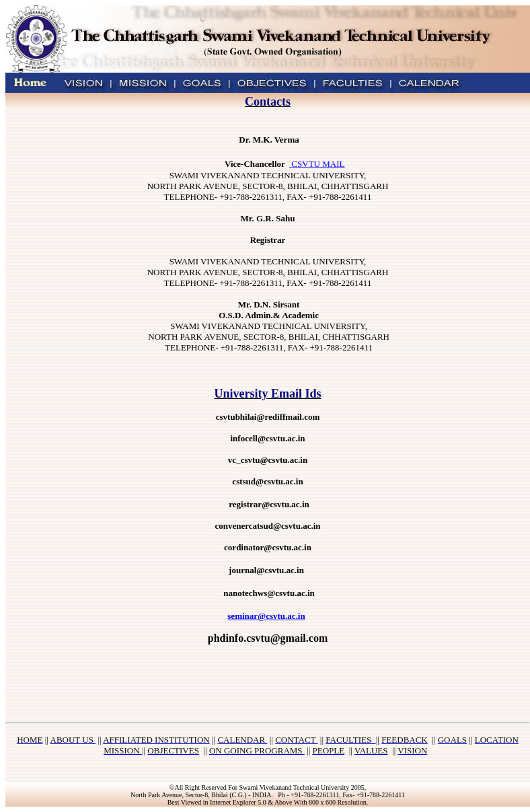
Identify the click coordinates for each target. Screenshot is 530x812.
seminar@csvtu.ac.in (266, 616)
